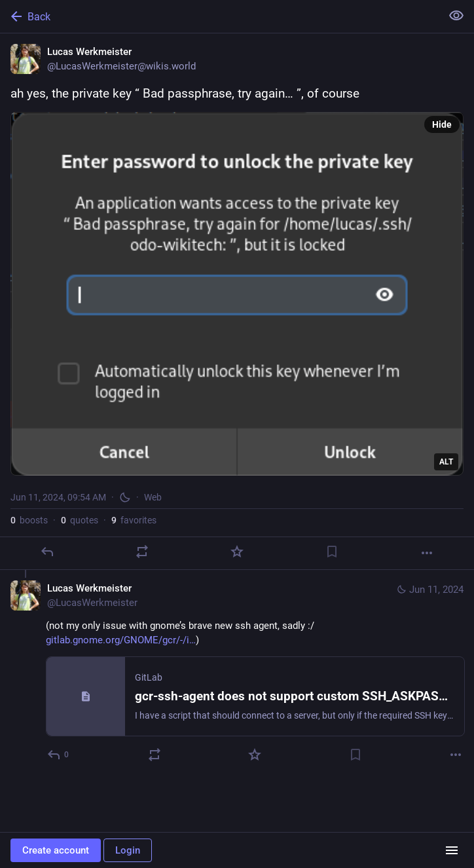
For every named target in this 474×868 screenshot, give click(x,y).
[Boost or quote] (142, 552)
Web (153, 497)
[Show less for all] (456, 16)
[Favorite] (237, 552)
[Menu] (452, 850)
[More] (427, 553)
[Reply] (47, 552)
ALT (446, 462)
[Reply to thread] (59, 755)
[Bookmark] (332, 552)
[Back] (219, 16)
